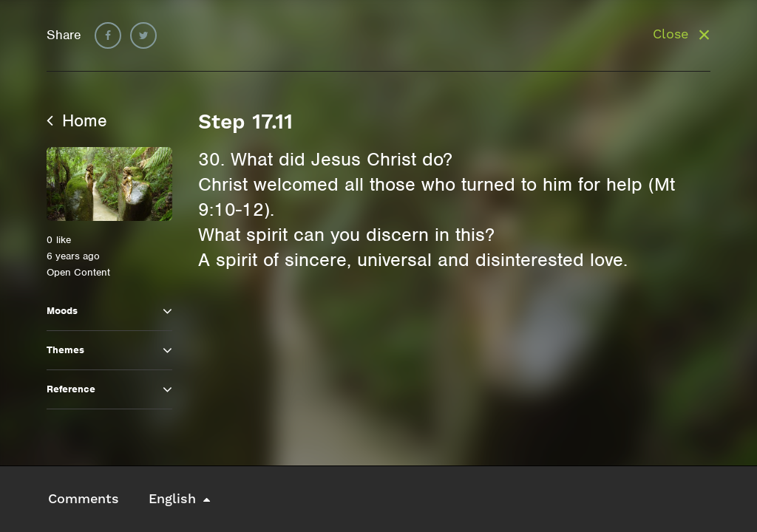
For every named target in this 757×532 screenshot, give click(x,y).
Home (77, 120)
